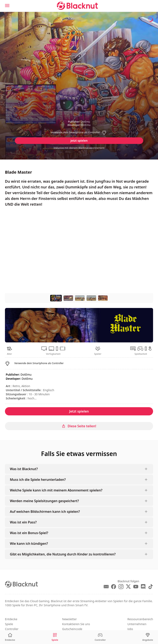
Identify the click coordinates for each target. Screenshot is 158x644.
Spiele (9, 624)
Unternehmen (137, 624)
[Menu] (7, 6)
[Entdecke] (10, 637)
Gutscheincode (72, 629)
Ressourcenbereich (140, 619)
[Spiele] (55, 637)
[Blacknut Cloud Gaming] (77, 6)
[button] (79, 132)
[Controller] (100, 637)
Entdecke (11, 619)
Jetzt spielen (79, 141)
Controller (12, 629)
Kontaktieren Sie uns (76, 624)
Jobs (130, 629)
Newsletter (69, 619)
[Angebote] (148, 637)
